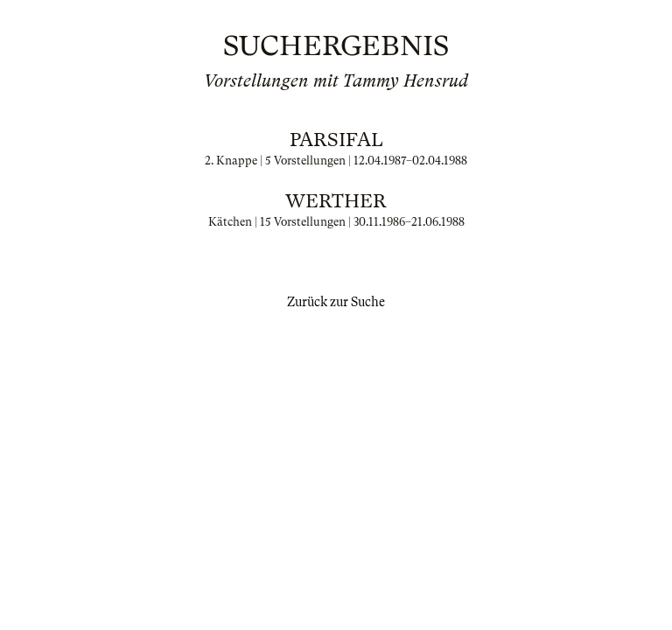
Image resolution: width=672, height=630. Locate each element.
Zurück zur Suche (336, 302)
